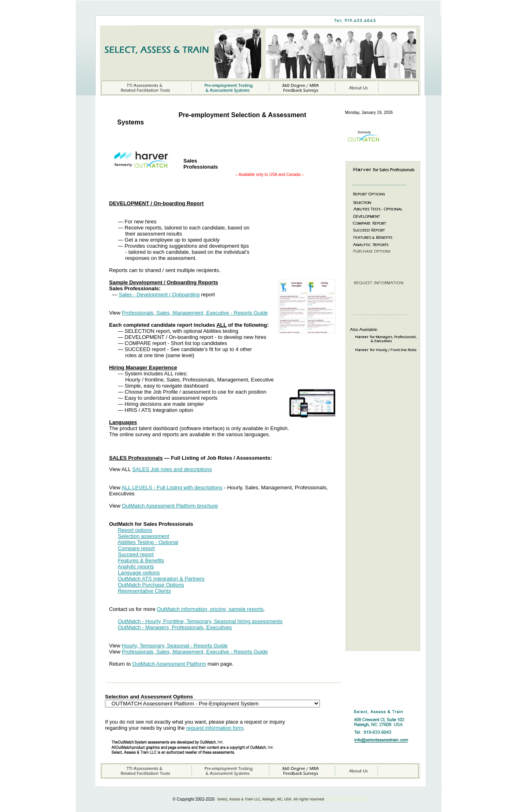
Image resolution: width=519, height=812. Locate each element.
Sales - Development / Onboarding (159, 295)
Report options (135, 530)
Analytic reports (136, 567)
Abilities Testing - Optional (148, 542)
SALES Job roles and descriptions (172, 469)
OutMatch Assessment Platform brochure (170, 506)
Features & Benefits (141, 560)
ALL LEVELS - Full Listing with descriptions (172, 487)
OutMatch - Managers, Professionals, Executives (175, 627)
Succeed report (136, 554)
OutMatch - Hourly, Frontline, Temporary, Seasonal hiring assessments (200, 621)
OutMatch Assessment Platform (169, 664)
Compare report (136, 548)
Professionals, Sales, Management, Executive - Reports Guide (195, 313)
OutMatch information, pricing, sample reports (210, 609)
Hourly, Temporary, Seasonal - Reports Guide (175, 646)
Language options (139, 573)
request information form (215, 728)
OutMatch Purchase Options (151, 585)
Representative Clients (145, 591)
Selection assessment (144, 536)
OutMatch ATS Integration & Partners (161, 579)
